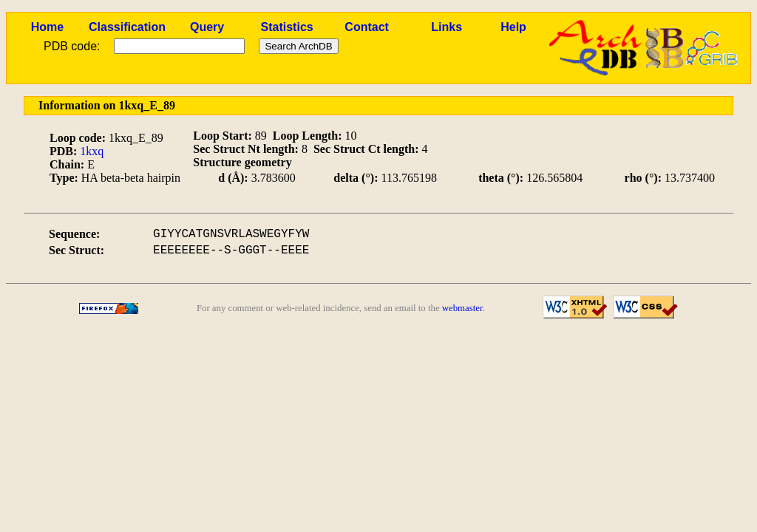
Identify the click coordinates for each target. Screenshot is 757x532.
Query (207, 27)
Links (447, 27)
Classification (127, 27)
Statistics (287, 27)
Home (47, 27)
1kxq (92, 151)
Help (513, 27)
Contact (367, 27)
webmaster (462, 308)
